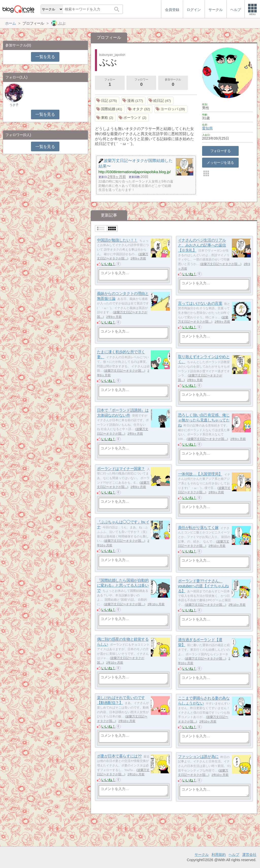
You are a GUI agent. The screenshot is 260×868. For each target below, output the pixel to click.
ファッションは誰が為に (198, 757)
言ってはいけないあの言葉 (200, 304)
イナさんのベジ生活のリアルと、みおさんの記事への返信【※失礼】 (202, 245)
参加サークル (173, 83)
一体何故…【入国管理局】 (200, 474)
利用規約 (219, 855)
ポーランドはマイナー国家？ (121, 469)
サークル (202, 855)
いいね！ (108, 264)
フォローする (221, 151)
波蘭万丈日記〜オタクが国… (221, 264)
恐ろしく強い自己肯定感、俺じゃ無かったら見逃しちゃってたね (204, 420)
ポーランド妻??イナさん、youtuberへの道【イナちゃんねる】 (203, 586)
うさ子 (14, 105)
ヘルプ (234, 855)
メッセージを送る (220, 162)
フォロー (110, 83)
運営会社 (249, 855)
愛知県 (207, 128)
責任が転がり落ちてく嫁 (198, 528)
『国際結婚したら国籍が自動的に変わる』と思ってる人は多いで (123, 585)
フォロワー (141, 83)
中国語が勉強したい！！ (117, 240)
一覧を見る (45, 57)
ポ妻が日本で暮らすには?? (119, 756)
